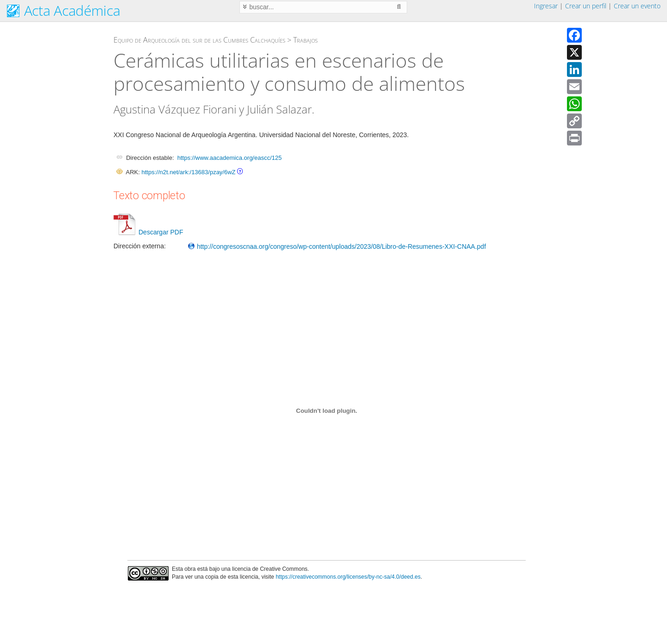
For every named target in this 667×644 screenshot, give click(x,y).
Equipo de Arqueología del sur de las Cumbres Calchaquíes (199, 40)
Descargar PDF (148, 232)
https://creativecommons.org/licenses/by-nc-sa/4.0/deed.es (348, 577)
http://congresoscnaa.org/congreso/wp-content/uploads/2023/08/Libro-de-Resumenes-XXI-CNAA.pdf (337, 246)
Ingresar (546, 6)
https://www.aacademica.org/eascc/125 (230, 158)
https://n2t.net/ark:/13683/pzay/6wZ (188, 172)
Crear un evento (637, 6)
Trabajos (305, 40)
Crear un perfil (586, 6)
